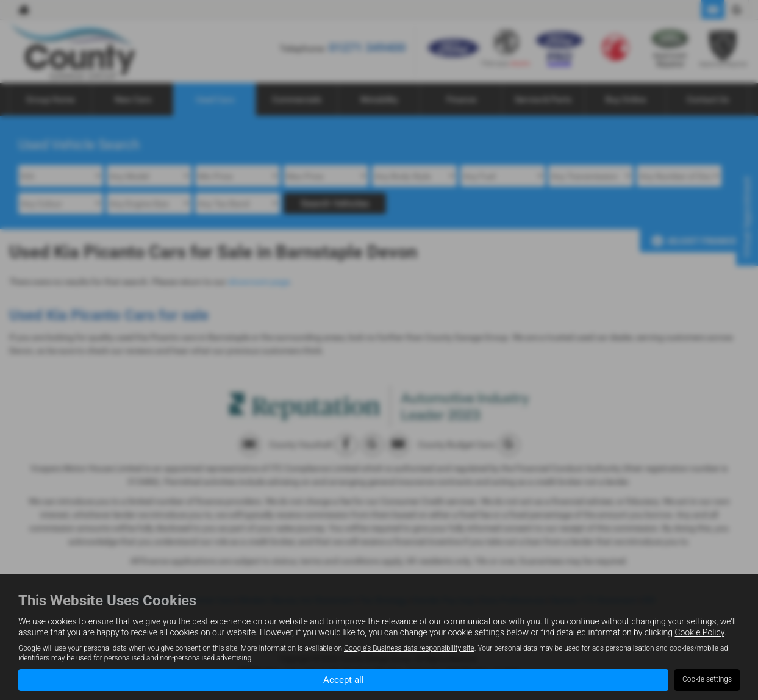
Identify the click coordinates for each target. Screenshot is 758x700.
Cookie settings (707, 679)
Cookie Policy (699, 632)
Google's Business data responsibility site (409, 648)
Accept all (344, 679)
